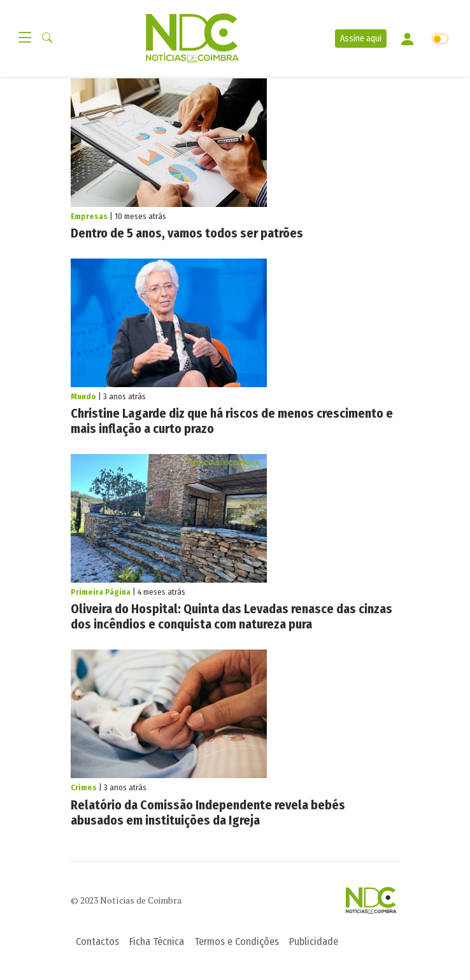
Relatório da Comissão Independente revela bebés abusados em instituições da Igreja (208, 813)
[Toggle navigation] (29, 38)
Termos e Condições (237, 941)
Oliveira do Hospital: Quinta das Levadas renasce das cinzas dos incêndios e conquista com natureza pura (231, 616)
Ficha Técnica (157, 941)
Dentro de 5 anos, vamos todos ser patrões (187, 233)
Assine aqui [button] (361, 39)
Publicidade (314, 941)
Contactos (97, 941)
